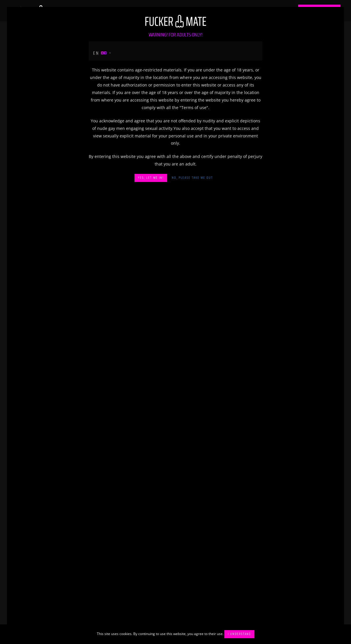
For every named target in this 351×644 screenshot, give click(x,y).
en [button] (100, 53)
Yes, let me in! (151, 178)
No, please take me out (192, 178)
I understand (239, 634)
